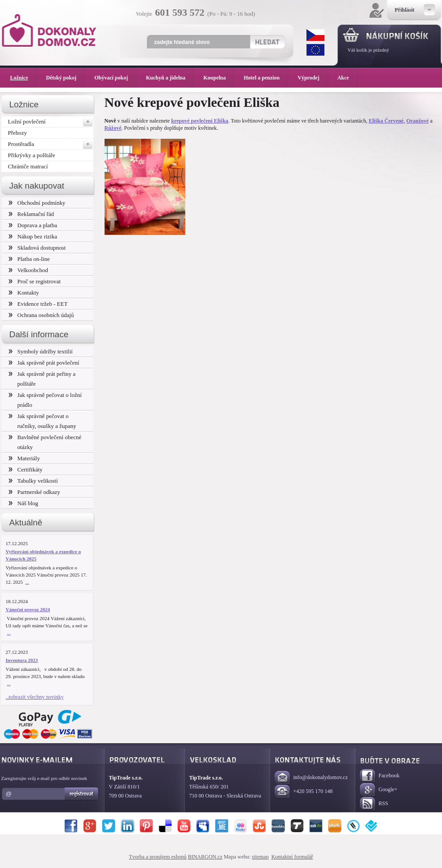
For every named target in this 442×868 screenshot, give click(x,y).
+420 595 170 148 (304, 792)
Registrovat (82, 794)
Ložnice (24, 78)
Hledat (267, 42)
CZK (315, 35)
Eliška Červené (386, 121)
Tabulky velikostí (33, 481)
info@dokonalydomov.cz (311, 778)
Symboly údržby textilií (41, 351)
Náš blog (24, 503)
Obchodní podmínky (37, 203)
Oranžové (417, 121)
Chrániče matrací (28, 166)
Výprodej (313, 78)
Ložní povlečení (51, 122)
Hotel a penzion (266, 78)
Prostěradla (51, 144)
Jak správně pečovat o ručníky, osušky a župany (42, 421)
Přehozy (18, 133)
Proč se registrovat (35, 281)
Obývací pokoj (116, 78)
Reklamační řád (31, 214)
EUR (315, 50)
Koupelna (219, 78)
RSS (374, 804)
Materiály (24, 458)
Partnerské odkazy (35, 492)
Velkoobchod (28, 270)
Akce (345, 78)
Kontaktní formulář (292, 857)
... (27, 582)
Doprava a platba (33, 225)
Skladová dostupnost (37, 248)
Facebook (380, 776)
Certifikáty (26, 469)
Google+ (379, 790)
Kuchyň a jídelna (170, 78)
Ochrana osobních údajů (41, 315)
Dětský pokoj (66, 78)
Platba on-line (29, 259)
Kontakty (24, 293)
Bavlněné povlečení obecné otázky (45, 442)
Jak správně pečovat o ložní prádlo (45, 400)
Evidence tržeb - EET (38, 304)
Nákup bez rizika (33, 236)
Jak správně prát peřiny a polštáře (42, 379)
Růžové (113, 128)
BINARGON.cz (205, 857)
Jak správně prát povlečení (44, 363)
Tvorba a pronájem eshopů (158, 857)
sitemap (260, 857)
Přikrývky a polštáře (32, 155)
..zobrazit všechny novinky (35, 697)
